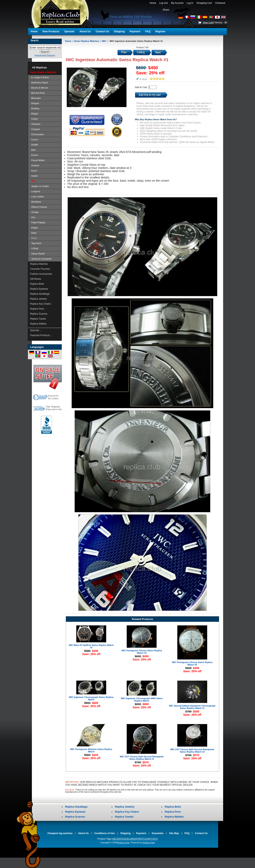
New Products (51, 31)
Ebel (33, 150)
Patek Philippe (38, 222)
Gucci (33, 171)
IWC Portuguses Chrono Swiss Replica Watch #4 (142, 652)
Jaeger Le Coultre (39, 186)
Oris (33, 217)
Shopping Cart (204, 3)
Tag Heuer (36, 243)
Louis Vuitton (37, 197)
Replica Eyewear (39, 289)
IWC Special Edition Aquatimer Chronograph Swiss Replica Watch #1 (192, 707)
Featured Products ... (41, 335)
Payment (135, 31)
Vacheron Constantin (41, 259)
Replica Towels (38, 319)
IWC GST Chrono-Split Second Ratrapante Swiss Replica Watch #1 (142, 758)
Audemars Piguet (39, 83)
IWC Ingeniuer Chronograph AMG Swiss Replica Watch (142, 700)
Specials (69, 31)
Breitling (35, 108)
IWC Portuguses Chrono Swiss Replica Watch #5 (192, 663)
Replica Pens (37, 309)
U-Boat (34, 248)
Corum (34, 140)
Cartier (34, 119)
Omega (34, 212)
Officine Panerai (38, 207)
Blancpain (35, 98)
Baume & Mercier (39, 88)
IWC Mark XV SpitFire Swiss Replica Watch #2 (91, 646)
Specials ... (36, 330)
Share (166, 10)
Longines (35, 191)
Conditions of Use (104, 833)
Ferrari (34, 155)
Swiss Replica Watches (87, 41)
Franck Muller (37, 160)
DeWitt (34, 145)
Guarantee (157, 833)
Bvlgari (34, 114)
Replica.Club (123, 842)
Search (34, 40)
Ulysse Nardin (38, 254)
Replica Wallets (38, 324)
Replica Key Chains (41, 304)
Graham (35, 165)
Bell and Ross (37, 93)
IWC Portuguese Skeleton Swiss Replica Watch (91, 750)
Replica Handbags (40, 294)
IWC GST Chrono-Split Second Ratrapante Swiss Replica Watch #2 (192, 751)
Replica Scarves (39, 314)
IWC (104, 41)
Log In (190, 3)
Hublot (34, 176)
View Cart (208, 23)
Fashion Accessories (41, 274)
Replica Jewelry (38, 299)
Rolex (33, 238)
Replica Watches (39, 264)
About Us (85, 31)
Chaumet (35, 124)
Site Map (174, 833)
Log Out (164, 3)
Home (153, 3)
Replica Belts (37, 284)
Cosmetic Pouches (40, 269)
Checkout (220, 3)
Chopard (35, 129)
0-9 (156, 839)
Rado (33, 233)
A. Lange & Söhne (40, 77)
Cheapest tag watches (60, 833)
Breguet (35, 103)
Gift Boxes (36, 279)
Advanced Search (45, 56)
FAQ (148, 31)
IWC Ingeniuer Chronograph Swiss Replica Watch (91, 698)
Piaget (34, 228)
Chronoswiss (37, 134)
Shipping (119, 31)
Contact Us (102, 31)
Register (160, 31)
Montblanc (36, 202)
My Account (177, 3)
